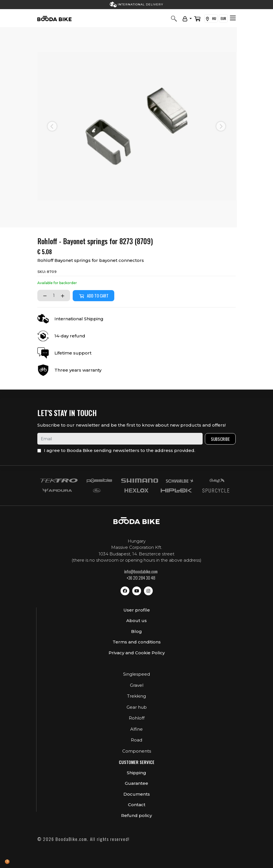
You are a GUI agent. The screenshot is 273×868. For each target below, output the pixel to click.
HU (211, 19)
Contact (137, 805)
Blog (136, 631)
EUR (223, 18)
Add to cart (93, 296)
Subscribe (220, 439)
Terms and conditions (137, 642)
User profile (137, 610)
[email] (120, 439)
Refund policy (136, 815)
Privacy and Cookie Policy (137, 653)
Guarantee (136, 783)
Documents (137, 794)
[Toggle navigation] (233, 18)
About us (136, 621)
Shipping (136, 773)
